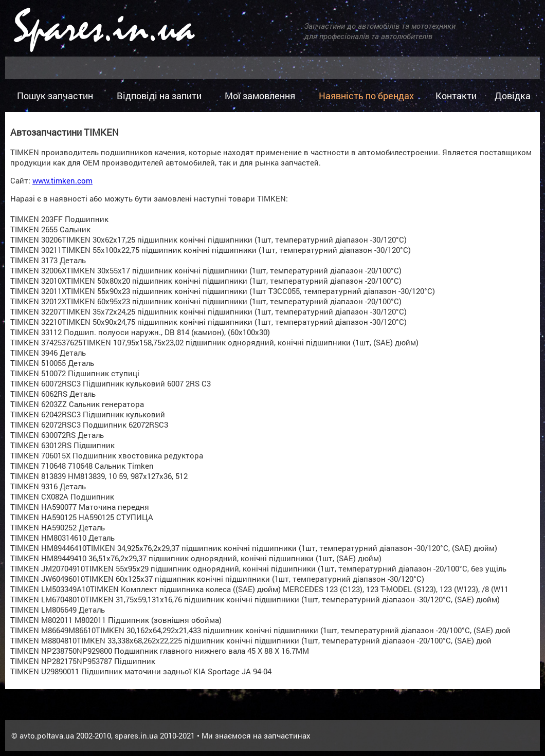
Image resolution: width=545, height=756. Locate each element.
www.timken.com (62, 180)
